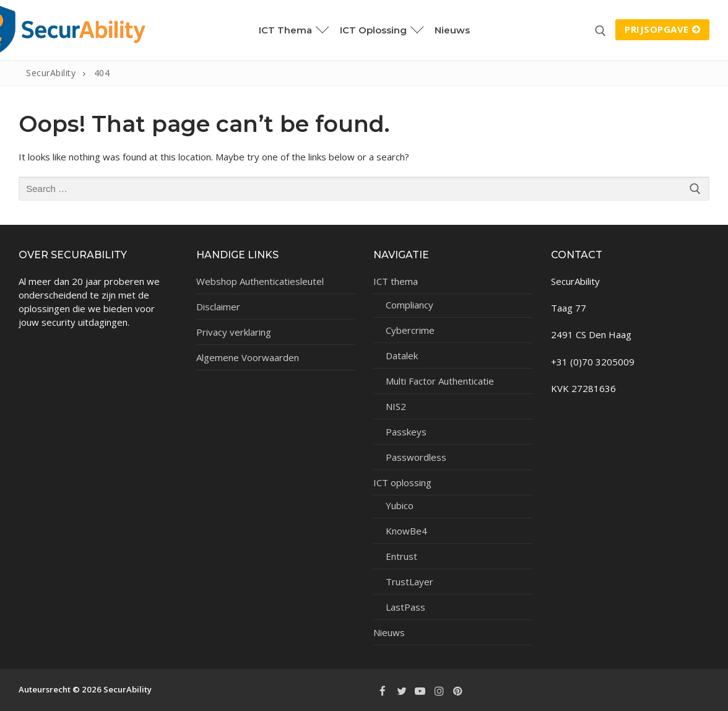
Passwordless (416, 457)
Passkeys (406, 432)
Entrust (401, 556)
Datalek (402, 355)
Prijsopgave (662, 29)
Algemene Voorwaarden (248, 357)
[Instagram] (439, 691)
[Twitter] (401, 691)
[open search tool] (600, 31)
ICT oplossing (404, 482)
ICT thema (397, 281)
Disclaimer (218, 307)
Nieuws (389, 632)
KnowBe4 (406, 531)
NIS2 (396, 406)
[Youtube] (420, 691)
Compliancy (409, 305)
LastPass (405, 607)
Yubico (400, 505)
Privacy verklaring (234, 332)
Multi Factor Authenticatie (440, 381)
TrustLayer (409, 582)
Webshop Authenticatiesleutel (260, 281)
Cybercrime (410, 330)
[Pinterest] (458, 691)
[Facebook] (383, 691)
